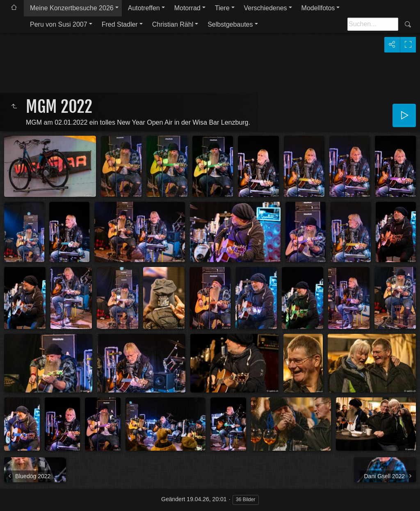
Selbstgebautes (230, 24)
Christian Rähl (173, 24)
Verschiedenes (266, 8)
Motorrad (187, 8)
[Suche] (373, 24)
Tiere (222, 8)
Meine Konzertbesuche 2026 (72, 8)
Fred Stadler (120, 24)
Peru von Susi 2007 (59, 24)
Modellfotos (318, 8)
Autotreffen (144, 8)
